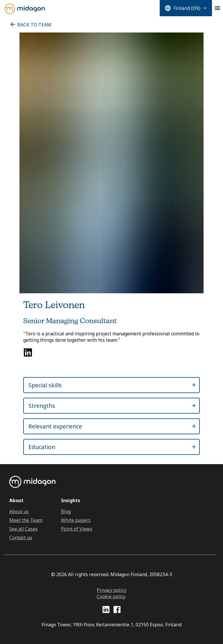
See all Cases (24, 529)
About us (19, 511)
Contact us (21, 538)
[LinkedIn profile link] (106, 610)
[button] (106, 385)
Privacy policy (111, 590)
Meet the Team (26, 520)
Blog (66, 511)
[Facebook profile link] (117, 610)
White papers (76, 520)
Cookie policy (111, 596)
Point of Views (77, 529)
